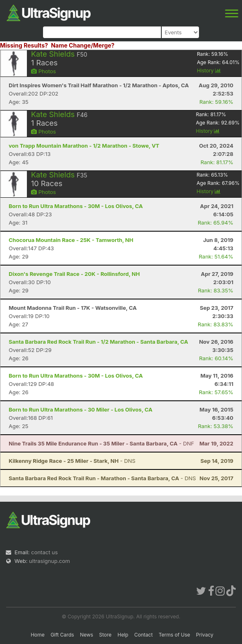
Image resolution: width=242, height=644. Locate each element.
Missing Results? (24, 45)
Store (105, 635)
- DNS (72, 461)
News (86, 635)
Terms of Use (174, 635)
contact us (44, 552)
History (209, 71)
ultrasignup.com (49, 561)
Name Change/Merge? (83, 45)
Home (38, 635)
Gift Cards (62, 635)
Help (123, 635)
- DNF (101, 443)
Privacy (205, 635)
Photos (43, 71)
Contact (144, 635)
